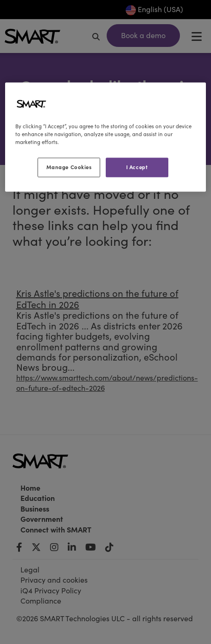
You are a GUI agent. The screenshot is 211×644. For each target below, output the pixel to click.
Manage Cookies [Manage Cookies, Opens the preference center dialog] (69, 167)
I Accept (137, 167)
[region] (105, 137)
